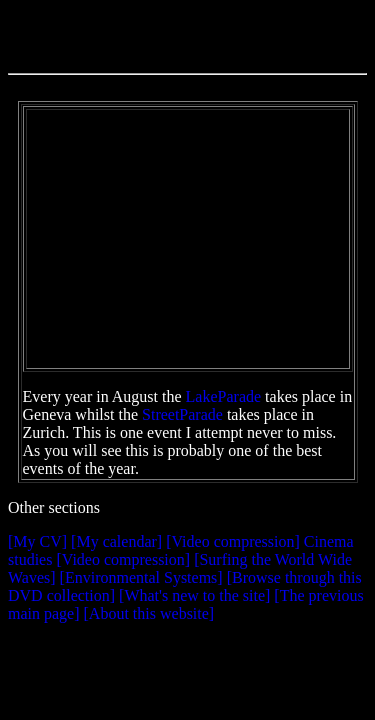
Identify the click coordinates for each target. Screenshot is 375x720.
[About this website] (149, 613)
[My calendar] (116, 541)
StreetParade (182, 414)
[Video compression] (233, 541)
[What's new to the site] (194, 595)
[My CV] (37, 541)
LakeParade (224, 396)
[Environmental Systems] (141, 577)
